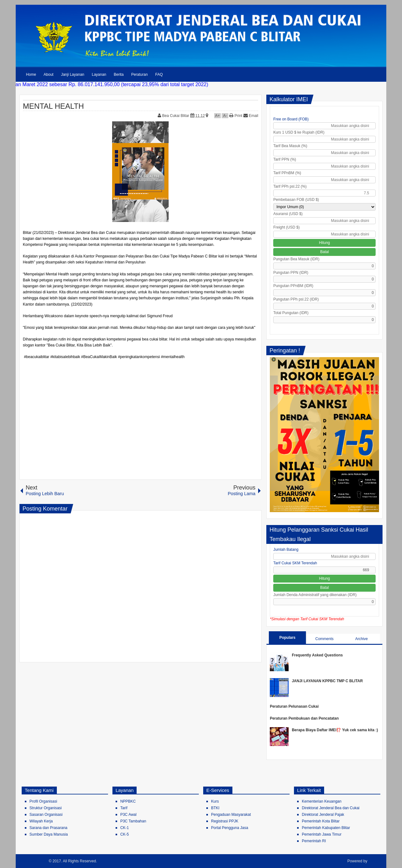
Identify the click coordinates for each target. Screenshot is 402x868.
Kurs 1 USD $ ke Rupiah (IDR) (299, 132)
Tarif (124, 808)
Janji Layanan (73, 75)
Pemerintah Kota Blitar (321, 821)
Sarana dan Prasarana (49, 828)
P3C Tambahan (133, 821)
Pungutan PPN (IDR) (291, 273)
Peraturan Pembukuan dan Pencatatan (304, 718)
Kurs (215, 801)
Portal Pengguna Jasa (230, 828)
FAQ (159, 75)
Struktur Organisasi (46, 808)
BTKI (215, 808)
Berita (119, 75)
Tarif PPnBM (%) (287, 173)
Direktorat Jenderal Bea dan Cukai (331, 808)
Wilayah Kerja (41, 821)
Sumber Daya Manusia (49, 834)
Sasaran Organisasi (46, 815)
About (49, 75)
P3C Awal (128, 815)
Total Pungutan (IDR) (291, 313)
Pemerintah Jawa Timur (322, 834)
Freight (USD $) (286, 227)
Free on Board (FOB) (291, 119)
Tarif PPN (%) (285, 159)
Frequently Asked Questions (317, 655)
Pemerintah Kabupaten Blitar (326, 828)
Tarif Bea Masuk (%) (290, 146)
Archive (361, 639)
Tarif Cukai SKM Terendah (295, 563)
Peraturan (140, 75)
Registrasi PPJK (225, 821)
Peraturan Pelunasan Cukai (294, 706)
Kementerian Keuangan (322, 801)
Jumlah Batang (286, 550)
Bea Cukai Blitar (176, 116)
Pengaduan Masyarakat (231, 815)
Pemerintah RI (314, 841)
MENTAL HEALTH (53, 106)
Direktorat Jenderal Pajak (323, 815)
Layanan (99, 75)
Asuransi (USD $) (288, 214)
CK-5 (125, 834)
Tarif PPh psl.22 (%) (290, 186)
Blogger (375, 861)
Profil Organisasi (43, 801)
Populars (287, 638)
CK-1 (125, 828)
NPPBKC (128, 801)
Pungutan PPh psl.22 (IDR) (296, 299)
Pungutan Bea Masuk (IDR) (296, 259)
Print (236, 116)
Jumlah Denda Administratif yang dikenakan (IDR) (315, 595)
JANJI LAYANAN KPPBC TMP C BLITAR (327, 681)
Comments (324, 639)
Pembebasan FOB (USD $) (296, 200)
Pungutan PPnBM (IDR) (293, 286)
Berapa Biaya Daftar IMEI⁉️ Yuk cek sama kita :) (335, 730)
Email (251, 116)
